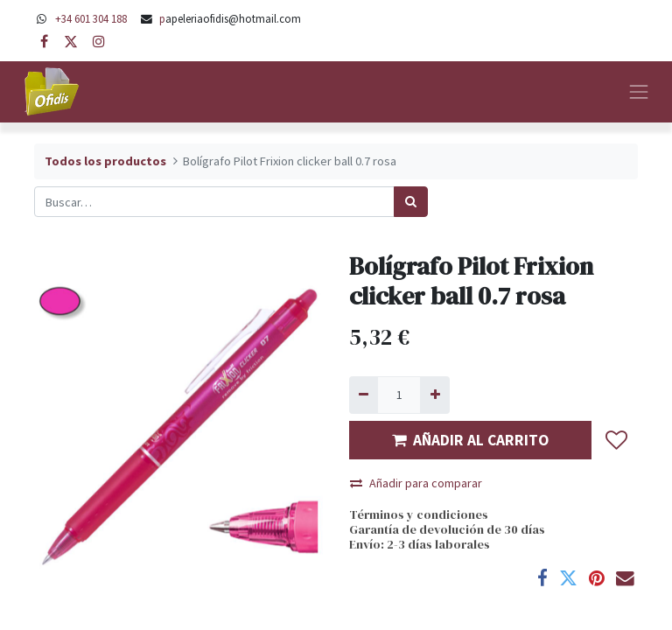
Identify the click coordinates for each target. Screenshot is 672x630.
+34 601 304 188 (91, 18)
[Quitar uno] (364, 395)
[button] (617, 440)
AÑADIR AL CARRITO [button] (470, 440)
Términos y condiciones (419, 514)
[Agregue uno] (434, 395)
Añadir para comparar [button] (416, 483)
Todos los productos (105, 161)
